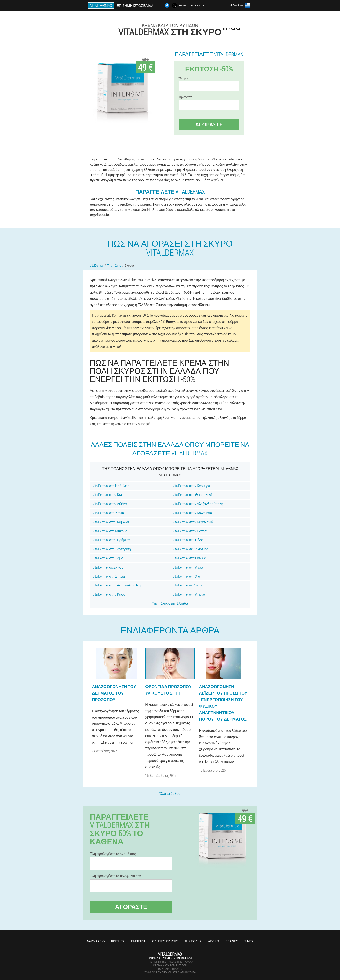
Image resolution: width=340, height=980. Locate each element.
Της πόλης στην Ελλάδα (170, 603)
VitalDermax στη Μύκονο (110, 531)
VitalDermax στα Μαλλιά (190, 558)
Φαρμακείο (96, 941)
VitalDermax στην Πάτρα (190, 531)
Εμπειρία (138, 941)
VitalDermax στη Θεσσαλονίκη (194, 495)
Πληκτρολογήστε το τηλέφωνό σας (116, 876)
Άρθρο (214, 941)
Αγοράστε (209, 125)
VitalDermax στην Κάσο (109, 594)
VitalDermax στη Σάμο (108, 558)
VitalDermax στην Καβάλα (111, 522)
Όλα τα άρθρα (170, 793)
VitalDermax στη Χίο (186, 576)
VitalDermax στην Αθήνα (110, 504)
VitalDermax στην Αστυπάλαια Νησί (118, 585)
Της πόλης (193, 941)
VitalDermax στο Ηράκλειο (111, 486)
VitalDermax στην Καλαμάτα (192, 513)
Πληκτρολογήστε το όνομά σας (113, 854)
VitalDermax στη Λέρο (188, 567)
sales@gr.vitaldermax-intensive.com (170, 958)
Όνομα (183, 78)
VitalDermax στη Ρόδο (188, 540)
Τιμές (249, 941)
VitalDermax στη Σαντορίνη (112, 549)
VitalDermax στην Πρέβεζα (111, 540)
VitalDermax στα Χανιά (108, 513)
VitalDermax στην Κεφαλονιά (193, 522)
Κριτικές (118, 941)
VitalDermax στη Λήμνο (189, 594)
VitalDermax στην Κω (107, 495)
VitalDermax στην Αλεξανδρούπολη (198, 504)
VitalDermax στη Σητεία (109, 576)
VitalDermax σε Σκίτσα (108, 567)
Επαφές (232, 941)
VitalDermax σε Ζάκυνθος (190, 549)
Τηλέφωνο (186, 97)
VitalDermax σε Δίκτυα (188, 585)
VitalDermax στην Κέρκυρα (191, 486)
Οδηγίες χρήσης (165, 941)
